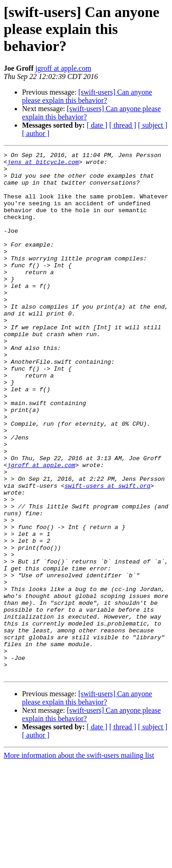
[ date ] (97, 125)
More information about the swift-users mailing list (79, 860)
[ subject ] (153, 125)
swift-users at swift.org (108, 553)
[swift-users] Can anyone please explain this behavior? (87, 96)
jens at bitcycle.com (43, 164)
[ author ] (36, 133)
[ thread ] (123, 125)
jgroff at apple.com (63, 68)
